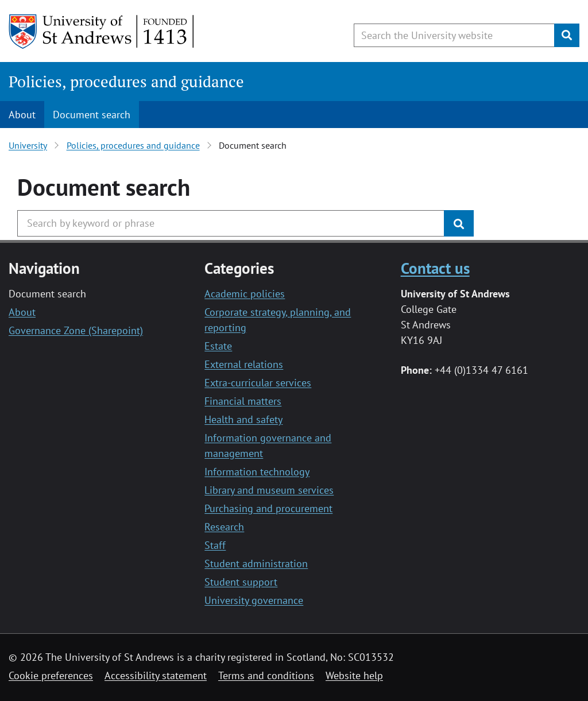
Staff (215, 545)
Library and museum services (269, 490)
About (22, 115)
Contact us (435, 268)
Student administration (256, 563)
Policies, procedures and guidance (126, 82)
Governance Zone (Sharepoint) (76, 330)
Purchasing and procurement (268, 508)
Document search (92, 115)
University (28, 145)
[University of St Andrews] (102, 32)
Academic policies (245, 294)
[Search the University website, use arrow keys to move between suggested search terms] (454, 35)
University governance (254, 600)
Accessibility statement (156, 675)
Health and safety (243, 419)
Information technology (257, 472)
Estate (218, 346)
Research (224, 527)
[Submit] (567, 35)
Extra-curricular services (258, 383)
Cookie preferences (51, 675)
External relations (244, 364)
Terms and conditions (266, 675)
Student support (241, 582)
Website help (354, 675)
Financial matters (243, 401)
